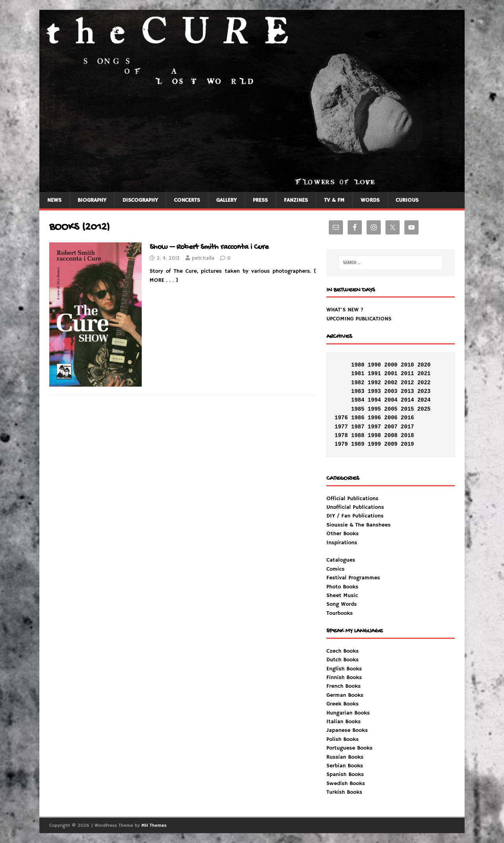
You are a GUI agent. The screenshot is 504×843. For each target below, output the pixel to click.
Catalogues (341, 560)
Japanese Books (347, 730)
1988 (358, 435)
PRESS (260, 200)
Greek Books (343, 704)
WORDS (370, 200)
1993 (374, 391)
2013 (408, 391)
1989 (358, 444)
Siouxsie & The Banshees (359, 525)
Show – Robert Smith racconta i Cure (209, 247)
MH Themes (154, 825)
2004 (391, 400)
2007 (391, 427)
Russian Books (345, 757)
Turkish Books (344, 792)
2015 (408, 409)
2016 (408, 418)
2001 (391, 374)
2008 (391, 435)
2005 (391, 409)
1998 (374, 435)
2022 (424, 383)
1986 (358, 418)
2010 (408, 365)
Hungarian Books (348, 713)
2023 (424, 391)
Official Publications (352, 499)
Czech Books (343, 651)
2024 (424, 400)
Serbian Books (345, 766)
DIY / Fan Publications (355, 516)
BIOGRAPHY (92, 200)
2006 (391, 418)
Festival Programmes (353, 578)
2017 (408, 427)
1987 (358, 427)
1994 (374, 400)
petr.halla (203, 258)
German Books (345, 695)
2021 (424, 374)
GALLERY (226, 200)
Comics (335, 569)
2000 (391, 365)
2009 (391, 444)
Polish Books (343, 739)
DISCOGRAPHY (140, 200)
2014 (408, 400)
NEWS (54, 200)
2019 (408, 444)
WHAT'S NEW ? (345, 310)
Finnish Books (344, 677)
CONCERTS (187, 200)
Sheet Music (342, 595)
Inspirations (353, 578)
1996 (374, 418)
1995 (374, 409)
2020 (424, 365)
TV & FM (334, 200)
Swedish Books (346, 783)
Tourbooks (340, 613)
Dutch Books (343, 660)
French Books (344, 686)
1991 (374, 374)
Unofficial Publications (355, 507)
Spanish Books (345, 774)
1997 (374, 427)
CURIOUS (407, 200)
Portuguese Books (349, 748)
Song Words (342, 604)
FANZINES (296, 200)
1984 (358, 400)
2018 (408, 435)
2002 (391, 383)
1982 (358, 383)
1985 (358, 409)
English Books (344, 669)
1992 (374, 383)
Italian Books (344, 722)
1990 (374, 365)
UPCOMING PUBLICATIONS (359, 319)
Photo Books (342, 587)
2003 (391, 391)
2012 (408, 383)
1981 (358, 374)
